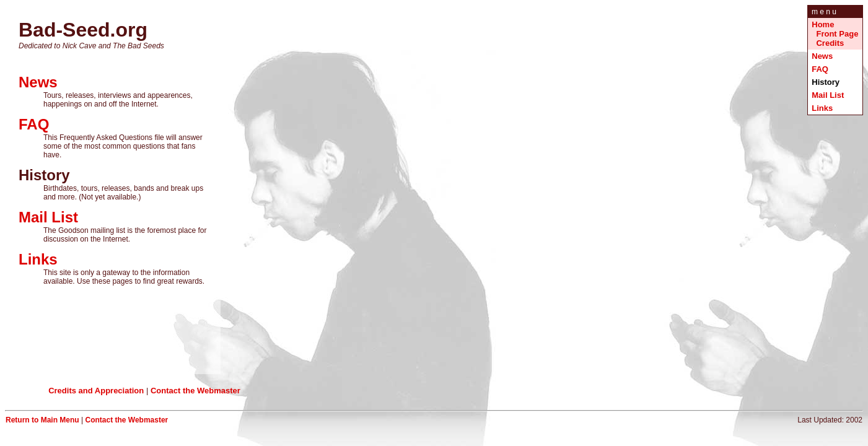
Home (823, 24)
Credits (830, 43)
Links (822, 108)
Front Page (837, 34)
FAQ (820, 69)
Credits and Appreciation (96, 391)
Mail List (828, 95)
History (826, 82)
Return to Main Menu (42, 420)
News (822, 56)
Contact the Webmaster (195, 391)
